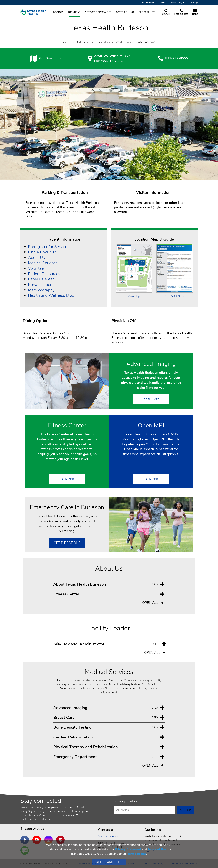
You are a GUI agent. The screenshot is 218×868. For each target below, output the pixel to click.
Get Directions (50, 58)
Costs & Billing (125, 12)
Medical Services (43, 263)
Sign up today (125, 801)
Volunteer (37, 268)
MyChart (183, 3)
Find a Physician (42, 252)
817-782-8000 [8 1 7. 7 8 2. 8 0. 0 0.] (177, 58)
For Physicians (148, 3)
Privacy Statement (128, 849)
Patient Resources (44, 274)
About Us (36, 258)
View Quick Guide (174, 296)
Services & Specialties (98, 12)
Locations (74, 12)
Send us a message (109, 836)
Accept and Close (109, 862)
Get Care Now (147, 12)
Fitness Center (41, 279)
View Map (134, 296)
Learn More (151, 399)
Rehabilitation (40, 285)
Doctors (58, 12)
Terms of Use (157, 849)
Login (194, 3)
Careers (172, 3)
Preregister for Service (48, 247)
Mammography (41, 290)
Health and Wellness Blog (51, 295)
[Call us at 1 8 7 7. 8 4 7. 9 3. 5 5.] (181, 12)
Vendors (161, 3)
